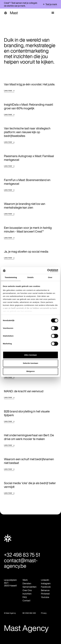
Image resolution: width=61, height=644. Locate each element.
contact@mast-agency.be (21, 563)
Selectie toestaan (31, 363)
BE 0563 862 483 (29, 613)
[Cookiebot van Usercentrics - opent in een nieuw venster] (47, 271)
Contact (26, 600)
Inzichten (27, 593)
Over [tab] (50, 277)
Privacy (44, 613)
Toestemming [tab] (11, 277)
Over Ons (27, 590)
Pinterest (45, 593)
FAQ (25, 597)
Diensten (27, 583)
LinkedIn (45, 580)
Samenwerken (30, 586)
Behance (45, 590)
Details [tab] (30, 277)
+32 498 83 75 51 (22, 554)
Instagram (46, 583)
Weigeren (30, 371)
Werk (25, 580)
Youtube (45, 597)
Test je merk (51, 4)
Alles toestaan (30, 355)
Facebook (46, 586)
